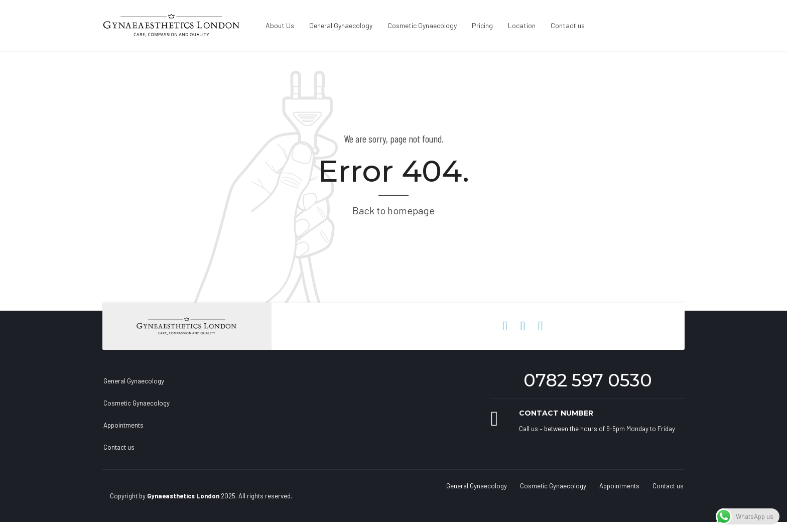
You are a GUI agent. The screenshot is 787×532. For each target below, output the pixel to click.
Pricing (482, 25)
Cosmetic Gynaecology (422, 25)
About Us (280, 25)
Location (522, 25)
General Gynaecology (341, 25)
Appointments (123, 425)
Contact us (568, 25)
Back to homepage (393, 210)
